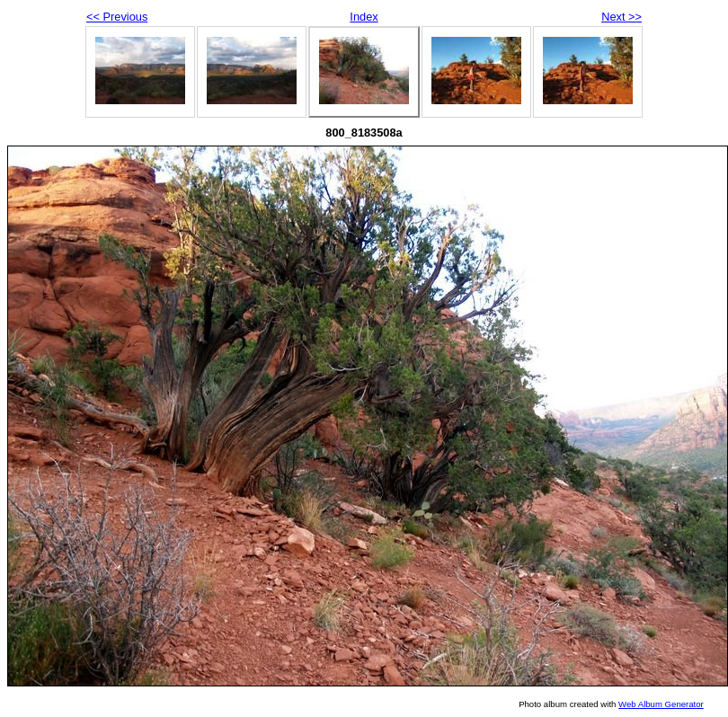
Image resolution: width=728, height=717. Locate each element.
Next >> (621, 17)
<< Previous (117, 17)
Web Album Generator (661, 704)
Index (364, 17)
